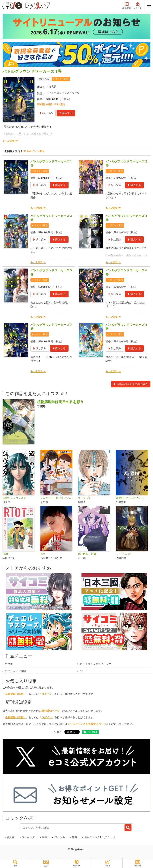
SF (81, 671)
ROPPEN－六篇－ (88, 554)
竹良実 (52, 86)
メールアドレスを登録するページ (87, 724)
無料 (75, 837)
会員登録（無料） (16, 694)
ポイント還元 (62, 79)
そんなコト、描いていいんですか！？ (58, 498)
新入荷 (11, 837)
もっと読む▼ (10, 141)
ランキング (28, 837)
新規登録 (127, 6)
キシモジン (85, 498)
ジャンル (60, 837)
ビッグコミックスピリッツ (64, 93)
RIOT (5, 554)
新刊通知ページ (51, 711)
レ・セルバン (124, 554)
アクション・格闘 (15, 671)
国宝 (43, 554)
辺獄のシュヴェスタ (14, 498)
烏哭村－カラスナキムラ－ (131, 498)
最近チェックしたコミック (100, 837)
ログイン (138, 6)
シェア (58, 732)
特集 (45, 837)
